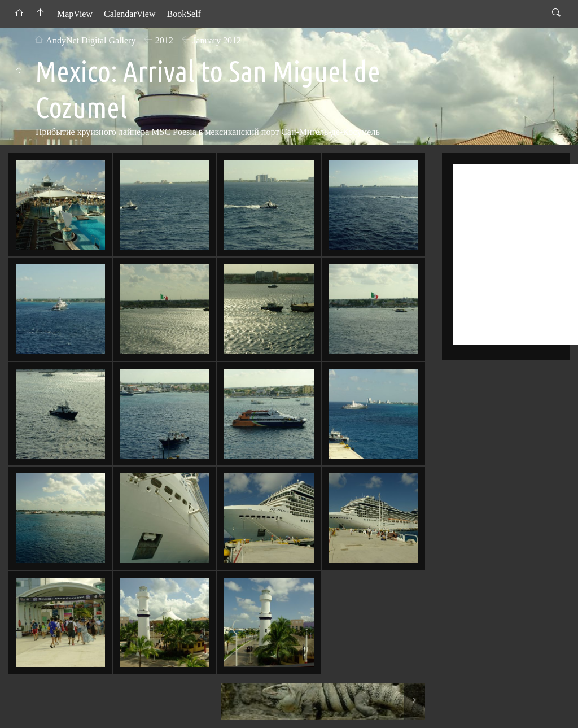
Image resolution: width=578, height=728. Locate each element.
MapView (75, 14)
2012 (164, 40)
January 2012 (217, 40)
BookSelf (183, 14)
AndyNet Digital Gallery (91, 40)
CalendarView (130, 14)
